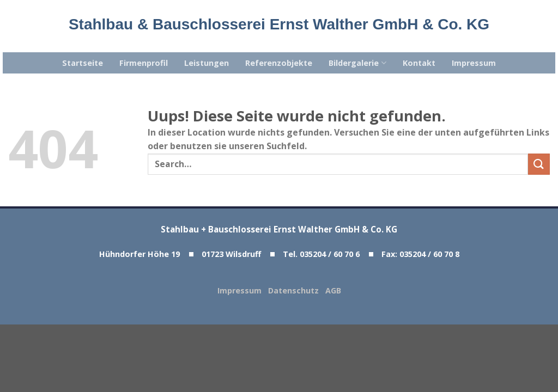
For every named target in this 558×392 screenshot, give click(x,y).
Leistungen (207, 63)
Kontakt (419, 63)
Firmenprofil (144, 63)
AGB (333, 290)
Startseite (83, 63)
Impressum (474, 63)
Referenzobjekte (279, 63)
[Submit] (539, 164)
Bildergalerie (357, 63)
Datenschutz (297, 290)
